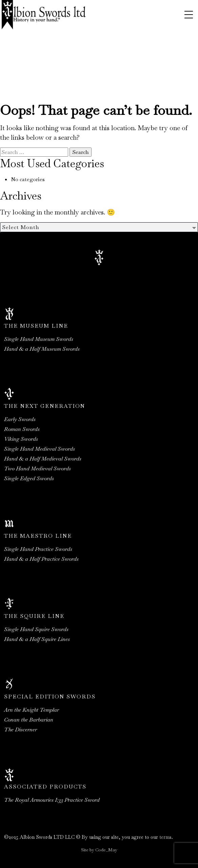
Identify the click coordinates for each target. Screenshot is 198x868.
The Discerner (21, 730)
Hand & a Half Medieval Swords (43, 459)
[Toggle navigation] (189, 15)
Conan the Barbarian (29, 720)
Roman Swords (22, 429)
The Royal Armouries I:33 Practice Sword (52, 800)
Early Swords (20, 419)
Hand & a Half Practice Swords (41, 559)
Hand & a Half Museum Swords (42, 349)
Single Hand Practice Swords (38, 549)
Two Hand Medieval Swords (37, 468)
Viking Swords (21, 439)
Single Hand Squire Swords (36, 629)
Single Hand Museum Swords (39, 339)
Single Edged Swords (29, 478)
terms (165, 837)
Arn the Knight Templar (32, 710)
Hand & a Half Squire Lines (37, 639)
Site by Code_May (99, 850)
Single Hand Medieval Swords (39, 449)
